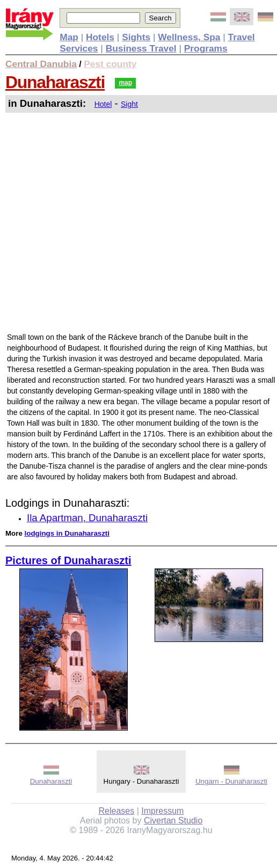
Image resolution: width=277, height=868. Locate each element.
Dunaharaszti (55, 82)
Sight (129, 104)
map (125, 83)
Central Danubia (41, 64)
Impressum (162, 811)
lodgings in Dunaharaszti (67, 533)
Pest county (110, 64)
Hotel (103, 104)
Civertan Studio (173, 820)
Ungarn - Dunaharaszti (231, 781)
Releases (117, 811)
